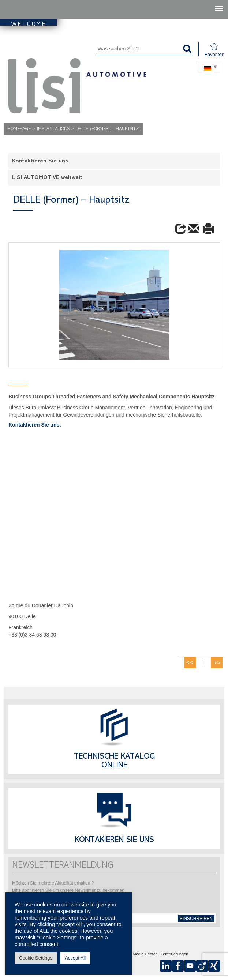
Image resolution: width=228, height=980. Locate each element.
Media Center (145, 954)
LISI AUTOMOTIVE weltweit (47, 178)
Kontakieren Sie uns (114, 841)
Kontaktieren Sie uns (40, 162)
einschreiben (196, 919)
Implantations (53, 129)
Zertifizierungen (175, 954)
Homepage (19, 129)
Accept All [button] (75, 958)
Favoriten (214, 50)
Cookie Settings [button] (36, 958)
